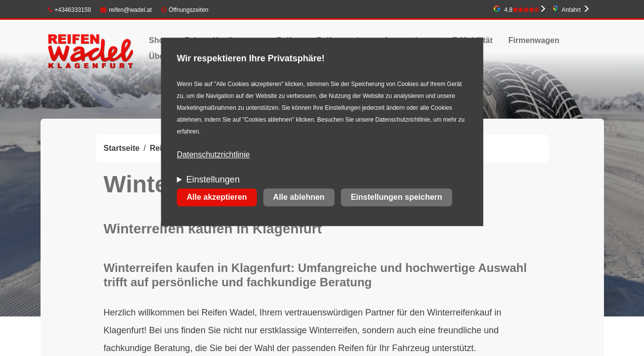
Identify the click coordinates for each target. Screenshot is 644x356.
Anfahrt (571, 10)
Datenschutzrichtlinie (214, 155)
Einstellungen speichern (397, 198)
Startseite (122, 148)
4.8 (522, 10)
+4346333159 (70, 10)
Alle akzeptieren (217, 198)
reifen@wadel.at (126, 10)
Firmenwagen (534, 40)
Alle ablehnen (299, 198)
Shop (159, 40)
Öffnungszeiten (189, 10)
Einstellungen (213, 180)
